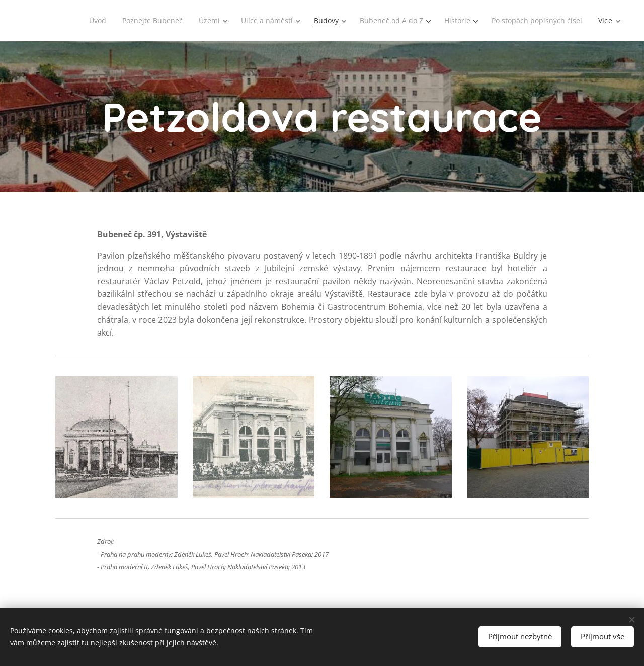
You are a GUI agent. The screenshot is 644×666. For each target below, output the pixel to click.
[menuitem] (87, 21)
